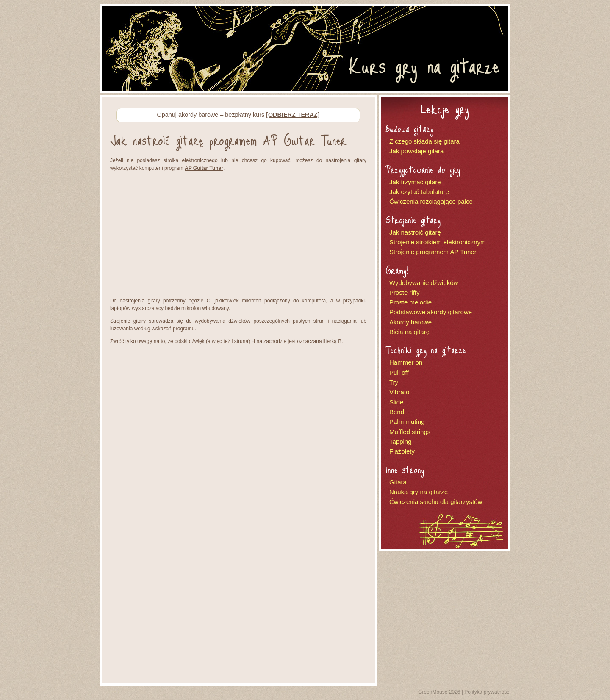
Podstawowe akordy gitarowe (431, 312)
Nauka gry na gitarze (419, 492)
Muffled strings (410, 432)
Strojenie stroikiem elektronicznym (438, 242)
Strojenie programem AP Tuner (433, 252)
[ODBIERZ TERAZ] (293, 115)
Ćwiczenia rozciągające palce (431, 201)
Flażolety (402, 451)
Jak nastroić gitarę (415, 232)
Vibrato (399, 392)
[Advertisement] (238, 235)
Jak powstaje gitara (416, 151)
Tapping (401, 441)
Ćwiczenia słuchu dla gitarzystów (436, 502)
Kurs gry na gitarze (424, 65)
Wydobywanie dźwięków (424, 283)
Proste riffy (404, 292)
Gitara (398, 482)
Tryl (394, 382)
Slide (396, 402)
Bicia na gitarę (409, 332)
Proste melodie (410, 302)
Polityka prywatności (487, 692)
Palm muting (407, 422)
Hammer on (406, 362)
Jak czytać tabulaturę (419, 192)
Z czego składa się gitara (424, 141)
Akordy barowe (410, 322)
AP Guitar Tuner (204, 168)
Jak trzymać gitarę (415, 182)
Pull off (399, 372)
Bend (397, 412)
